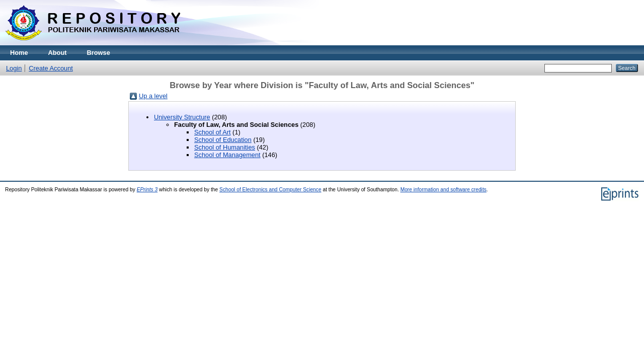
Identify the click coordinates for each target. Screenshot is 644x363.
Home (19, 53)
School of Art (213, 132)
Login (14, 68)
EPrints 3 (147, 190)
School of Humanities (225, 147)
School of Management (227, 155)
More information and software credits (444, 190)
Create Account (51, 68)
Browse (99, 53)
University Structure (182, 117)
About (58, 53)
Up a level (153, 96)
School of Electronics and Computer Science (270, 190)
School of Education (223, 140)
